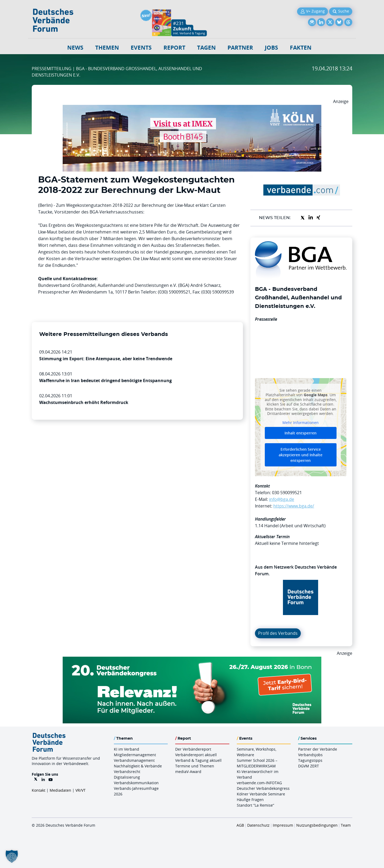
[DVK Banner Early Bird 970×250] (192, 660)
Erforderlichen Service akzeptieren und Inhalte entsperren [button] (301, 455)
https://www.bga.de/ (294, 506)
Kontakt (39, 790)
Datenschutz (258, 825)
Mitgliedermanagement (135, 755)
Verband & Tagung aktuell (198, 760)
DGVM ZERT (309, 766)
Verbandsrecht (127, 772)
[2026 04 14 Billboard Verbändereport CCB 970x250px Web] (192, 108)
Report (174, 48)
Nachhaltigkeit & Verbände (138, 766)
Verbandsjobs (310, 755)
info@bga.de (282, 499)
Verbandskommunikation (136, 783)
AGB (240, 825)
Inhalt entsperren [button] (301, 433)
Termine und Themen (195, 766)
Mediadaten (60, 790)
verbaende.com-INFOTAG (259, 783)
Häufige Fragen (250, 800)
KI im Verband (127, 749)
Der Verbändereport (193, 749)
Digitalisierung (127, 777)
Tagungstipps (310, 760)
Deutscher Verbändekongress (263, 788)
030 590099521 (287, 493)
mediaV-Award (188, 772)
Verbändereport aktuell (196, 755)
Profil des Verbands (278, 633)
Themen (107, 48)
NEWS (75, 48)
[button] (12, 856)
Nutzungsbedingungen (317, 825)
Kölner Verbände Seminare (261, 794)
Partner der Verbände (318, 749)
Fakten (301, 48)
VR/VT (81, 790)
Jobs (271, 48)
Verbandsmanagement (134, 760)
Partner (240, 48)
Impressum (283, 825)
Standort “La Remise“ (255, 805)
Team (346, 825)
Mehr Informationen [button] (301, 423)
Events (141, 48)
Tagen (206, 48)
